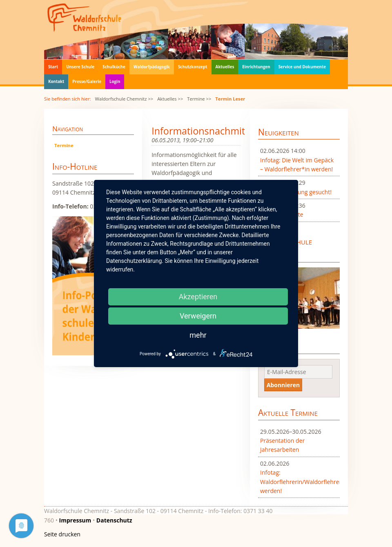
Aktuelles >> (170, 99)
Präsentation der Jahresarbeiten (282, 445)
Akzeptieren (198, 297)
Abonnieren (283, 385)
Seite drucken (62, 534)
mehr (198, 335)
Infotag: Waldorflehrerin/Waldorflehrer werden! (299, 482)
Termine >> (199, 99)
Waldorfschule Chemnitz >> (124, 99)
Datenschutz (114, 520)
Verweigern (198, 316)
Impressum (75, 520)
